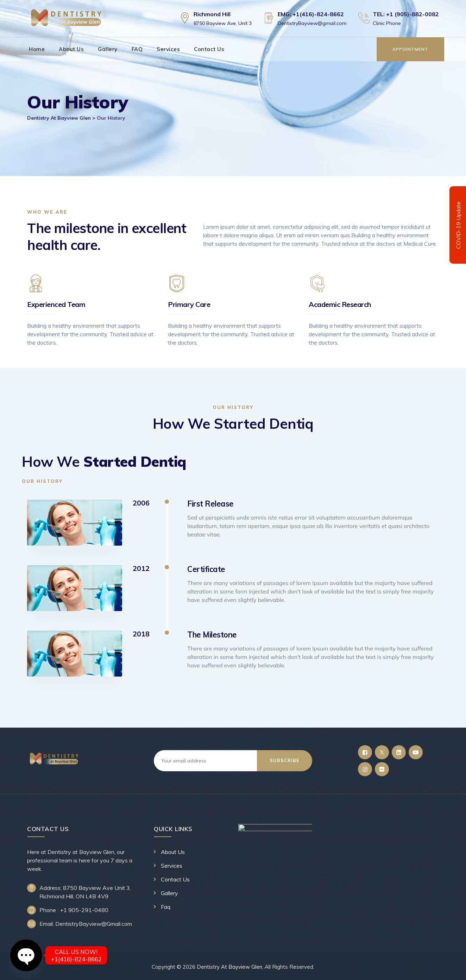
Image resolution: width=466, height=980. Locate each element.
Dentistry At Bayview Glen (229, 967)
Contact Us (209, 49)
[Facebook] (365, 752)
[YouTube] (416, 752)
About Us (71, 49)
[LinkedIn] (399, 752)
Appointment (410, 49)
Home (37, 49)
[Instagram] (365, 769)
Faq (166, 907)
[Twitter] (382, 752)
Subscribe (285, 760)
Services (168, 49)
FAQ (137, 49)
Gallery (108, 49)
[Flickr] (382, 769)
